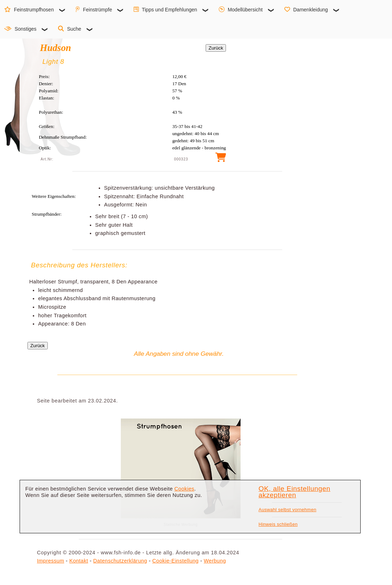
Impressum (51, 561)
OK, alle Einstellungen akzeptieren (295, 492)
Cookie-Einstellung (175, 561)
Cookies (184, 489)
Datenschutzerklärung (120, 561)
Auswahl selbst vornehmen (288, 510)
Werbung (215, 561)
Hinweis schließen (278, 524)
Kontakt (79, 561)
